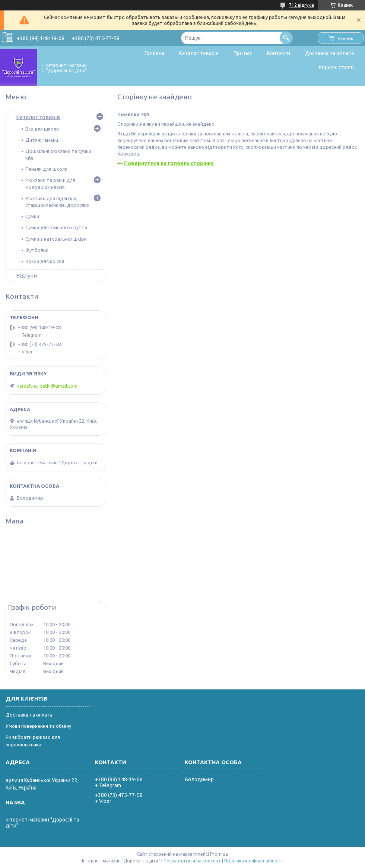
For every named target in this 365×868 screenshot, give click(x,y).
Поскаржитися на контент (192, 861)
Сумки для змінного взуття (56, 227)
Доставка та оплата (329, 53)
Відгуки (26, 276)
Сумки (32, 216)
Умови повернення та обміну (38, 726)
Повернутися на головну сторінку (169, 163)
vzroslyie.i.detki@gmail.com (47, 386)
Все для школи (42, 129)
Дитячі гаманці (42, 140)
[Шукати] (286, 38)
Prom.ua (219, 854)
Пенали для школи (46, 169)
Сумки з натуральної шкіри (56, 239)
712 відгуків (301, 5)
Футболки (37, 250)
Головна (154, 53)
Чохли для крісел (45, 261)
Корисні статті (336, 67)
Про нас (243, 53)
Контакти (279, 53)
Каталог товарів (199, 53)
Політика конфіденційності (254, 861)
